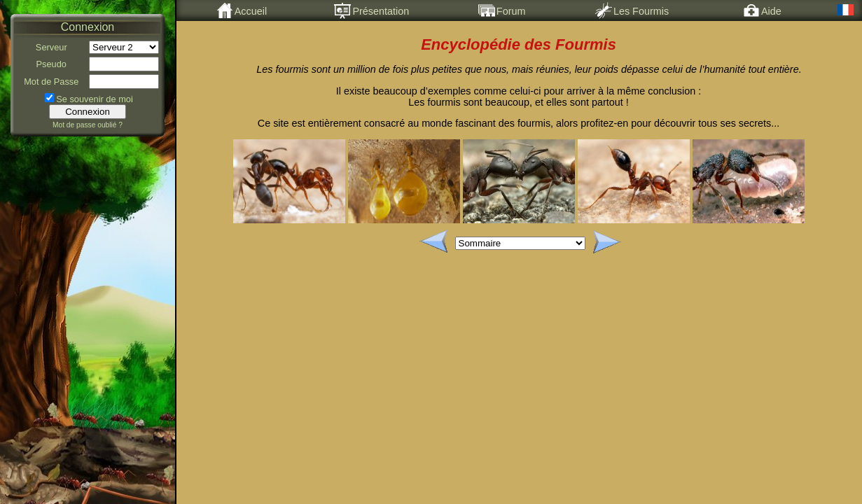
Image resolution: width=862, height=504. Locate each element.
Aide (762, 10)
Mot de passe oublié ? (88, 125)
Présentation (371, 10)
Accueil (242, 10)
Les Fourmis (632, 10)
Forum (502, 10)
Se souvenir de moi (95, 99)
